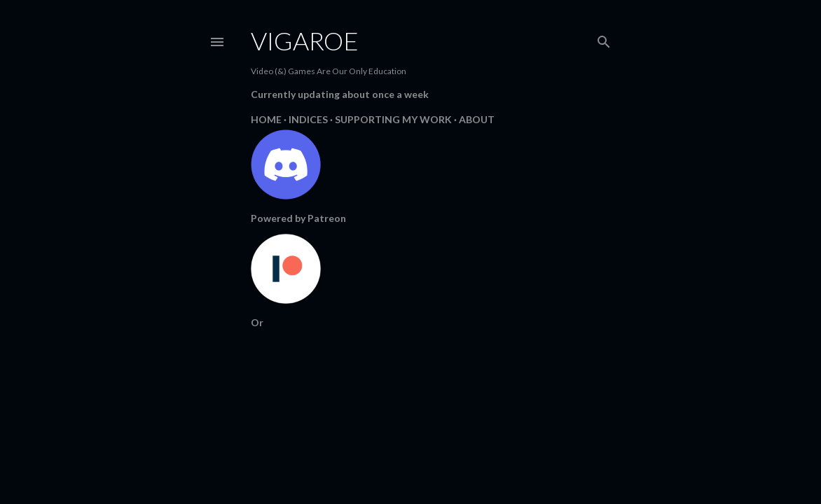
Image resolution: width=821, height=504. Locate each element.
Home (266, 119)
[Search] (604, 39)
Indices (308, 119)
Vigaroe (305, 41)
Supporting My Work (393, 119)
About (477, 119)
